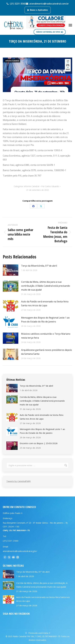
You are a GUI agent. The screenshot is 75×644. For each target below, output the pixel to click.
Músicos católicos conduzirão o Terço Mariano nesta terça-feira (46, 336)
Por (50, 186)
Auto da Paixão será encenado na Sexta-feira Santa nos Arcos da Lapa (45, 303)
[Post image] (11, 270)
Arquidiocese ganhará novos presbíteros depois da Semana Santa (47, 352)
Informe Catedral (12, 61)
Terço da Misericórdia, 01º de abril (39, 266)
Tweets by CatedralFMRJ (18, 481)
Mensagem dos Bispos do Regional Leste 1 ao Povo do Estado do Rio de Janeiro (45, 320)
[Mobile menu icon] (70, 25)
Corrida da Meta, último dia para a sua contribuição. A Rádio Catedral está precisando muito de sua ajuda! (46, 286)
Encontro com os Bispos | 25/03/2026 (39, 443)
